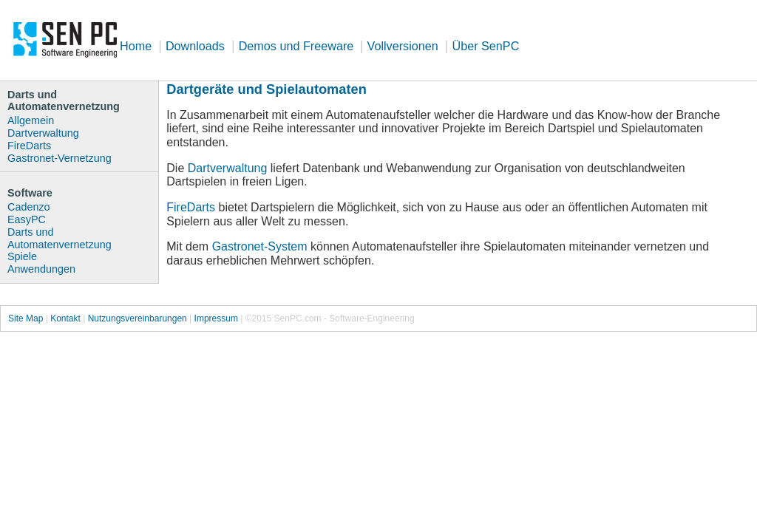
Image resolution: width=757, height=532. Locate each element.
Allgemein (31, 120)
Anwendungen (41, 269)
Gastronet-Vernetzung (60, 158)
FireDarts (191, 207)
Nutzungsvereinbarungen (138, 318)
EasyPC (27, 219)
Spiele (22, 256)
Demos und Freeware (298, 46)
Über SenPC (485, 46)
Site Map (26, 318)
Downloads (195, 46)
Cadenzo (29, 207)
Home (136, 46)
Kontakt (65, 318)
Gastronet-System (260, 246)
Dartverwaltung (228, 168)
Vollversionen (403, 46)
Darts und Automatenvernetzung (60, 238)
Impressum (216, 318)
